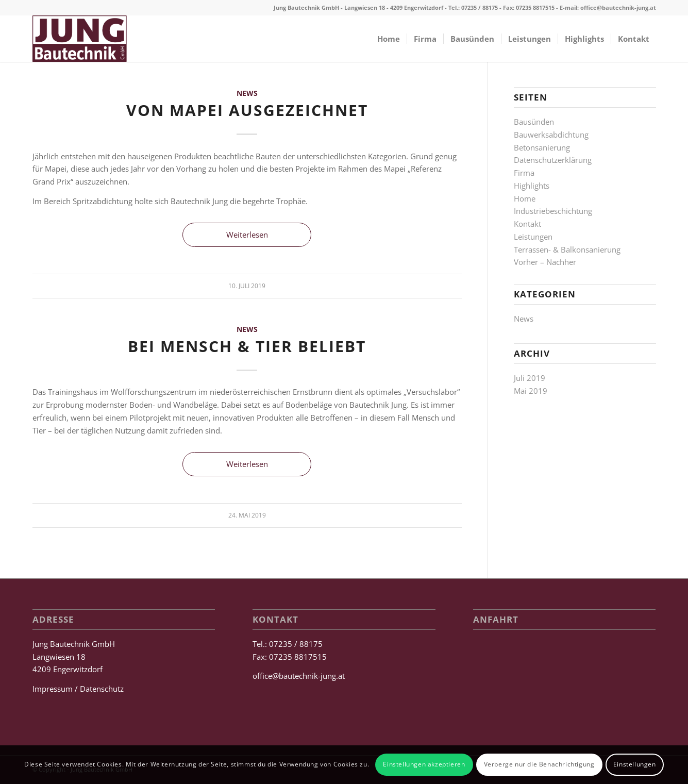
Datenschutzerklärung (553, 160)
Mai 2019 (531, 391)
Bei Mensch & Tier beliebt (247, 346)
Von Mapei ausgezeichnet (247, 110)
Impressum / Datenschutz (78, 689)
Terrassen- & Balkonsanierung (567, 249)
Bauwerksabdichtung (551, 135)
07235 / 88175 (480, 7)
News (247, 93)
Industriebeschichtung (553, 211)
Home (525, 198)
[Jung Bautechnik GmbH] (80, 39)
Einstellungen (635, 764)
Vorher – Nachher (545, 262)
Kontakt (527, 224)
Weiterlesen (247, 235)
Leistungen (533, 237)
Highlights (532, 186)
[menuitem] (389, 39)
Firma (524, 173)
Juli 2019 (530, 378)
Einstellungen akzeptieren (424, 764)
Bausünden (534, 122)
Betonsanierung (542, 147)
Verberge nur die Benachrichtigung (539, 764)
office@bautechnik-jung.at (618, 7)
